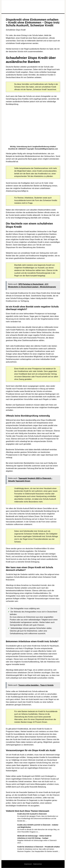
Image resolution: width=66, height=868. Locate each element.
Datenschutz (37, 864)
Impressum (28, 864)
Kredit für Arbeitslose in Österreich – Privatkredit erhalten (39, 847)
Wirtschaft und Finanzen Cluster (33, 7)
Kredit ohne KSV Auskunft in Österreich (32, 814)
